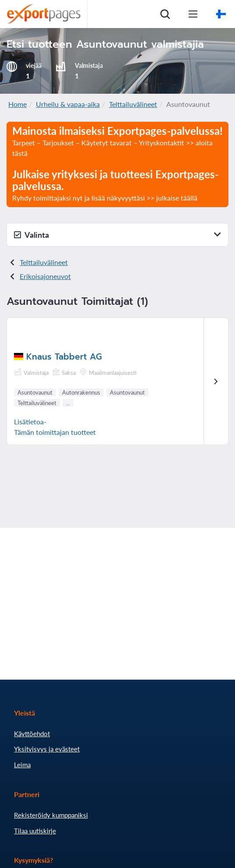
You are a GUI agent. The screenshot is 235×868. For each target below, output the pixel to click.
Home (18, 104)
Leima (22, 765)
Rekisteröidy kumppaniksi (51, 815)
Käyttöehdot (32, 734)
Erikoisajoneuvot (45, 276)
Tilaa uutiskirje (35, 831)
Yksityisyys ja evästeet (47, 749)
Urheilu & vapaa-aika (68, 104)
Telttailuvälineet (133, 104)
